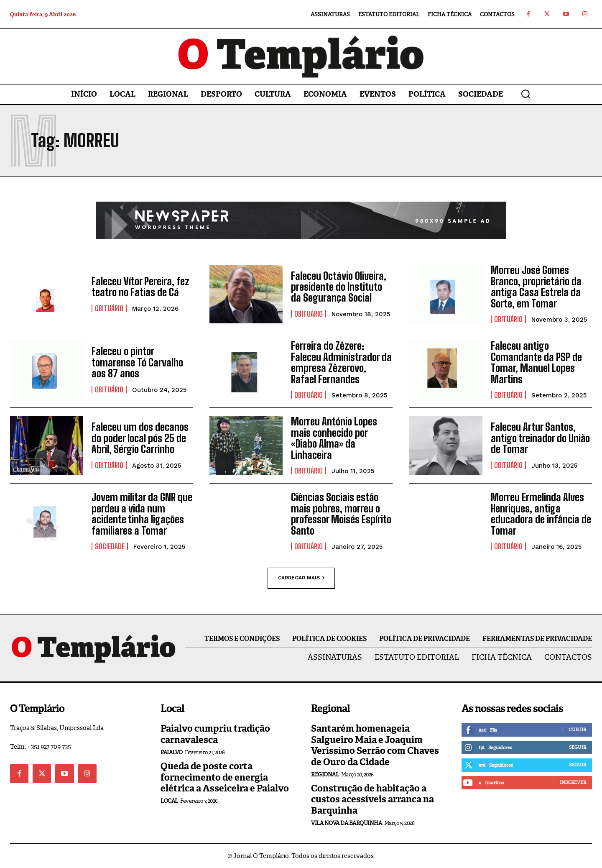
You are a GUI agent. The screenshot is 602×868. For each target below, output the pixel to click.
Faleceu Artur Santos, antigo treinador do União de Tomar (540, 438)
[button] (525, 94)
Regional (325, 775)
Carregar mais (301, 578)
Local (169, 801)
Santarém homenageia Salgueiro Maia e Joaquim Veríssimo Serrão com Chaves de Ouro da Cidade (375, 745)
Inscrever (573, 782)
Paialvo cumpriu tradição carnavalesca (215, 734)
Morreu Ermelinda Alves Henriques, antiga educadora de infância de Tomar (541, 514)
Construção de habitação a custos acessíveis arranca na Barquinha (372, 799)
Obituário (109, 308)
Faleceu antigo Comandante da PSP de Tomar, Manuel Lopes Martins (536, 362)
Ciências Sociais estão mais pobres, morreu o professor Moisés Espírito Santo (341, 514)
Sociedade (110, 546)
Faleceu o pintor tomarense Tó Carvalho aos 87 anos (137, 363)
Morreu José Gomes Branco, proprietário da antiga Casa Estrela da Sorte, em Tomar (536, 287)
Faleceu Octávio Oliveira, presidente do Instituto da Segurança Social (339, 287)
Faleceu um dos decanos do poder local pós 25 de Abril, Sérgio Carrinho (140, 438)
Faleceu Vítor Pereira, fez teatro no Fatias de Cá (140, 287)
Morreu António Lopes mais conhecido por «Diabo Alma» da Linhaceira (334, 438)
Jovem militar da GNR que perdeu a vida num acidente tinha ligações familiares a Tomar (142, 514)
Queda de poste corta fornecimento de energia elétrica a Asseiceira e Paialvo (225, 777)
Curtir (577, 730)
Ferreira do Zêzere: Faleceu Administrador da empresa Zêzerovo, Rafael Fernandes (341, 362)
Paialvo (172, 752)
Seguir (578, 747)
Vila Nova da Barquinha (346, 823)
